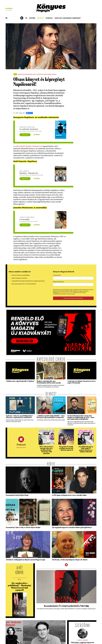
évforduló (54, 75)
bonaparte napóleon (22, 75)
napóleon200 (30, 75)
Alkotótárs (33, 18)
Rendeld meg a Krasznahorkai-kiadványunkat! (68, 18)
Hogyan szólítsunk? (58, 282)
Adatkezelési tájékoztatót (66, 293)
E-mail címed (57, 275)
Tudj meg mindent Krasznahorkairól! (77, 14)
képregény (50, 75)
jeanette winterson (37, 75)
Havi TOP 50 (41, 18)
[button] (6, 18)
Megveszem (25, 135)
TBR (27, 18)
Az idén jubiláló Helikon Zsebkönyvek (28, 146)
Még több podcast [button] (21, 448)
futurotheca (50, 18)
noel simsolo (44, 75)
